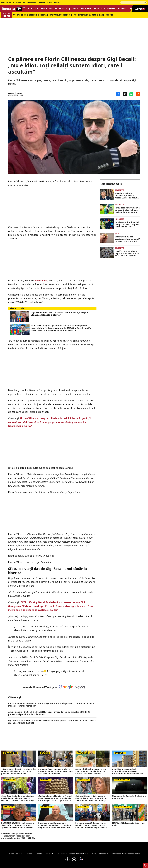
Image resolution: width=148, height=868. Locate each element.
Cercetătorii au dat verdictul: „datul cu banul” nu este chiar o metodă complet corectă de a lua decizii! (127, 239)
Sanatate (99, 9)
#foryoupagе (68, 626)
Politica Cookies (15, 854)
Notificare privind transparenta (126, 854)
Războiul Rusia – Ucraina (50, 3)
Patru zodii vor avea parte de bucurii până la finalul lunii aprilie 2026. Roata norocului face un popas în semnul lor (127, 210)
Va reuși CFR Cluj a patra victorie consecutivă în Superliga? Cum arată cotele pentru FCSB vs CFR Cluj (18, 836)
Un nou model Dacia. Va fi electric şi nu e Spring (129, 797)
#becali (18, 630)
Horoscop (32, 3)
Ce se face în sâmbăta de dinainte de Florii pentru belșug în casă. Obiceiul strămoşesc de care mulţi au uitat (18, 798)
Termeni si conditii (34, 854)
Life (131, 9)
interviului (41, 281)
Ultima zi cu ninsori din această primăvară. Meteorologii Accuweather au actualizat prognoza (63, 15)
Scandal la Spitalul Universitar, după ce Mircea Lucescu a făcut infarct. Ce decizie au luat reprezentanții (127, 196)
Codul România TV (100, 854)
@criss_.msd (20, 626)
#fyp (79, 626)
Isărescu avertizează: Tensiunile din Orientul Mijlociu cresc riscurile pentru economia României (18, 771)
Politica (33, 9)
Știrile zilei (6, 3)
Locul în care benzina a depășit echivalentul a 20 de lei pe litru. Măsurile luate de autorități (127, 254)
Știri (117, 234)
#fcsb (26, 630)
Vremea (111, 9)
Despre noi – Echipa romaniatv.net (73, 854)
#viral (85, 626)
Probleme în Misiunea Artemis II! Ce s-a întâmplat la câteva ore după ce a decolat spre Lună (55, 771)
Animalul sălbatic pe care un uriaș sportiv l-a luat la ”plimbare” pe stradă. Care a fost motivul (91, 771)
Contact (50, 854)
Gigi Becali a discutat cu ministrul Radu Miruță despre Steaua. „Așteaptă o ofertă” (59, 314)
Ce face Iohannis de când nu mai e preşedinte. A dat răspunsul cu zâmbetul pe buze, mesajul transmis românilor (51, 705)
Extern (122, 9)
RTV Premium (19, 3)
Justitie (74, 9)
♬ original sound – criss (43, 630)
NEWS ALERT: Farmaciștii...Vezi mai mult (129, 824)
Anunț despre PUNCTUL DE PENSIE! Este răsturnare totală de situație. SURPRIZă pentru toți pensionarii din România (49, 713)
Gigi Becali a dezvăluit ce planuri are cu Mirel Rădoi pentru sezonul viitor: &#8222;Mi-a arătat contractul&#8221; (52, 722)
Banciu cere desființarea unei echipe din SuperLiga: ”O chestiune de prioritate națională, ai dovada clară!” (55, 825)
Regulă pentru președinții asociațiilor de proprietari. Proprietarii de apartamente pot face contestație (128, 771)
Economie (61, 9)
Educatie (86, 9)
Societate (47, 9)
